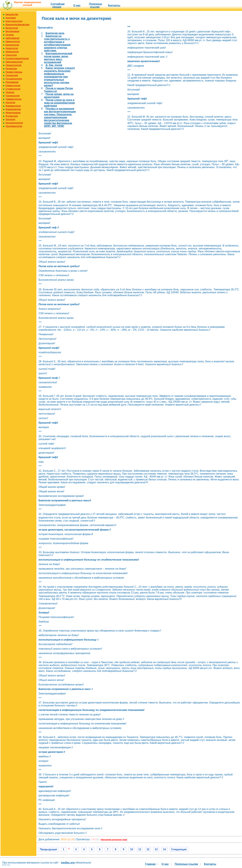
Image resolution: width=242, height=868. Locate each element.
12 (148, 849)
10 (132, 849)
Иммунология (13, 41)
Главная (150, 864)
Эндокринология (14, 123)
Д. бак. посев (54, 65)
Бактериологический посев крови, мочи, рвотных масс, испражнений (58, 58)
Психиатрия (12, 75)
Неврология (12, 48)
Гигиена (10, 35)
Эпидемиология (14, 126)
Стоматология (13, 89)
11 (140, 849)
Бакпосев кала (55, 33)
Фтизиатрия (12, 116)
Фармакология (13, 106)
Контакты (114, 5)
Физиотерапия (13, 113)
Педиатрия (11, 69)
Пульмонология (14, 79)
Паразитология (13, 65)
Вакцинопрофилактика (17, 25)
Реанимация (12, 82)
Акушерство (12, 14)
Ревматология (13, 85)
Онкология (11, 55)
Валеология (12, 28)
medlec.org (68, 863)
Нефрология (12, 52)
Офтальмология (14, 62)
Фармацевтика (13, 109)
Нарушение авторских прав (114, 840)
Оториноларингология (17, 58)
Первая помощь (14, 72)
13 (156, 849)
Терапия (10, 92)
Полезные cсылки (96, 5)
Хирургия (10, 119)
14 (164, 849)
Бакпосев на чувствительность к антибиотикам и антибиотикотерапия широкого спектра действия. (57, 43)
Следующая (179, 849)
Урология (10, 102)
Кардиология (12, 45)
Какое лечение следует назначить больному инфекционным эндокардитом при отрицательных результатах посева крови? (60, 77)
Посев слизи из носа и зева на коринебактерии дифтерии (59, 103)
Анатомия (11, 18)
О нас (77, 5)
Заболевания (12, 38)
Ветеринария (12, 31)
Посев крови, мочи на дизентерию (59, 96)
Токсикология (13, 96)
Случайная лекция (58, 5)
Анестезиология (14, 21)
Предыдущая (48, 849)
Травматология (13, 99)
